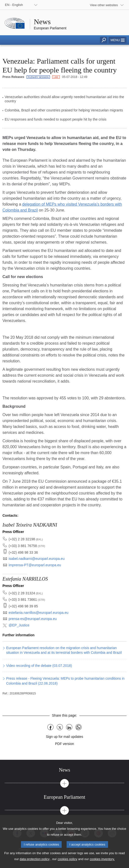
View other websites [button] (104, 5)
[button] (118, 40)
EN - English (14, 5)
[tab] (64, 770)
